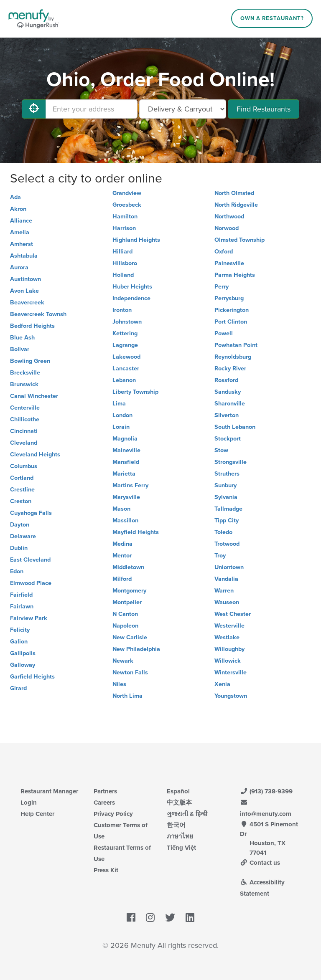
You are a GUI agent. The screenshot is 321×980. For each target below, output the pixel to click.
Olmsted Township (239, 240)
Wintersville (231, 672)
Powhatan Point (236, 345)
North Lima (127, 696)
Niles (119, 684)
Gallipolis (23, 653)
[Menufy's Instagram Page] (150, 918)
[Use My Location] (34, 109)
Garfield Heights (32, 677)
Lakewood (126, 357)
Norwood (227, 228)
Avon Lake (24, 291)
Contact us (260, 863)
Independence (131, 298)
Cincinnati (24, 431)
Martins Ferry (130, 485)
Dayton (20, 525)
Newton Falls (130, 672)
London (122, 415)
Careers (104, 803)
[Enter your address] (92, 109)
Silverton (227, 415)
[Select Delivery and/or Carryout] (183, 109)
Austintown (25, 279)
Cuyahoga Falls (31, 513)
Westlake (227, 637)
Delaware (23, 536)
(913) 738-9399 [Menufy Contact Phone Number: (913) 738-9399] (266, 791)
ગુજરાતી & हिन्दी (187, 814)
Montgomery (129, 591)
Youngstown (231, 696)
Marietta (124, 474)
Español (178, 791)
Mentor (122, 556)
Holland (123, 275)
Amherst (22, 244)
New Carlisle (130, 637)
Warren (224, 591)
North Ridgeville (236, 205)
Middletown (128, 567)
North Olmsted (234, 193)
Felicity (20, 630)
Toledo (223, 532)
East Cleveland (30, 560)
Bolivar (20, 349)
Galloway (23, 665)
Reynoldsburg (233, 357)
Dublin (19, 548)
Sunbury (225, 485)
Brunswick (24, 384)
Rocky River (230, 368)
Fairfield (21, 595)
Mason (121, 509)
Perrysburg (229, 298)
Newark (123, 661)
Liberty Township (135, 392)
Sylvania (226, 497)
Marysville (126, 497)
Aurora (19, 267)
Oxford (224, 252)
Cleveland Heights (35, 455)
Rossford (226, 380)
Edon (17, 571)
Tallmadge (228, 509)
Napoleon (125, 626)
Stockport (228, 439)
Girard (18, 688)
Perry (222, 287)
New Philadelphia (136, 649)
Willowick (228, 661)
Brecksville (25, 373)
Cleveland (24, 443)
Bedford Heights (32, 326)
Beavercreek (27, 303)
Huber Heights (132, 287)
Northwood (229, 217)
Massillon (125, 520)
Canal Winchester (34, 396)
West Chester (233, 614)
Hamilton (125, 217)
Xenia (222, 684)
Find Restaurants (264, 109)
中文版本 (179, 803)
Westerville (229, 626)
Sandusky (228, 392)
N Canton (125, 614)
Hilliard (122, 252)
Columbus (24, 466)
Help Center (37, 814)
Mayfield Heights (136, 532)
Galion (19, 642)
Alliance (21, 221)
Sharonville (230, 404)
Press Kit (106, 870)
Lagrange (125, 345)
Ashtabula (24, 256)
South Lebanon (235, 427)
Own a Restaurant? (272, 18)
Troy (220, 556)
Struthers (227, 474)
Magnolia (125, 439)
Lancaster (126, 368)
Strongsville (231, 462)
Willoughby (229, 649)
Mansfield (126, 462)
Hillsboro (125, 263)
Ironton (122, 310)
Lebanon (124, 380)
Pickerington (232, 310)
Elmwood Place (31, 583)
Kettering (125, 333)
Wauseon (227, 602)
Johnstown (127, 322)
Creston (21, 501)
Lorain (121, 427)
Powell (224, 333)
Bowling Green (30, 361)
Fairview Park (29, 618)
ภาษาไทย (180, 836)
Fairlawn (22, 606)
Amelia (20, 232)
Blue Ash (22, 338)
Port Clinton (231, 322)
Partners (105, 791)
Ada (15, 197)
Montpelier (127, 602)
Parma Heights (235, 275)
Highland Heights (136, 240)
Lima (119, 404)
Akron (18, 209)
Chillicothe (25, 419)
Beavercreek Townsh (38, 314)
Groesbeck (127, 205)
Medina (122, 544)
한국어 (176, 825)
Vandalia (226, 579)
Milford (122, 579)
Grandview (127, 193)
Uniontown (229, 567)
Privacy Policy (113, 814)
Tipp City (227, 520)
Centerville (25, 408)
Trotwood (227, 544)
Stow (221, 450)
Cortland (22, 478)
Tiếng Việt (181, 848)
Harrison (124, 228)
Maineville (126, 450)
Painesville (229, 263)
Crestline (22, 490)
